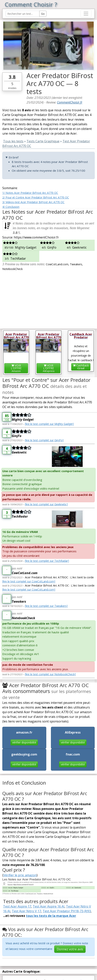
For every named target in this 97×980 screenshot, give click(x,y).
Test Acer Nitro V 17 (26, 911)
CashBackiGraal (81, 367)
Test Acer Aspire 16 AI (49, 906)
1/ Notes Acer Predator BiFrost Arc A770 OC (30, 193)
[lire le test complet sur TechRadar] (47, 561)
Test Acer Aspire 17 (17, 906)
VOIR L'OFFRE (16, 368)
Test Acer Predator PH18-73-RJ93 (67, 911)
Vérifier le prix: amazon (20, 875)
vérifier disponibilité (24, 742)
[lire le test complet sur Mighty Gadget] (49, 424)
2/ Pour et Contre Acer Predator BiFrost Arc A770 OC (36, 197)
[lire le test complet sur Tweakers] (46, 606)
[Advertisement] (48, 298)
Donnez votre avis (70, 949)
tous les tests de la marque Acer (51, 916)
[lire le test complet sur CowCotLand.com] (29, 581)
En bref (14, 157)
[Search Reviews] (23, 14)
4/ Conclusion (11, 207)
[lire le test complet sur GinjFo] (44, 440)
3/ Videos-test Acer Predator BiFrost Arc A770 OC (33, 202)
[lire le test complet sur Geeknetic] (46, 504)
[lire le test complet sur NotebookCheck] (50, 674)
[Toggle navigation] (86, 14)
